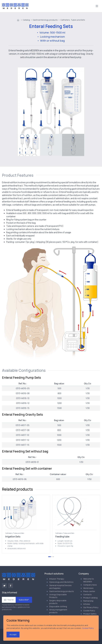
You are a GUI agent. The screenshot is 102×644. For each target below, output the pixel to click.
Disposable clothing (58, 606)
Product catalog (90, 598)
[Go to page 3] (53, 557)
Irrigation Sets (13, 537)
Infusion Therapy (57, 579)
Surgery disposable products (58, 602)
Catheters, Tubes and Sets (73, 20)
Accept (13, 634)
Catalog (26, 20)
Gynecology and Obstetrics (61, 582)
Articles (87, 604)
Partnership (88, 601)
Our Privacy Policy (91, 607)
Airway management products (58, 611)
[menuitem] (29, 145)
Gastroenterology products (45, 20)
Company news (90, 585)
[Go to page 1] (50, 557)
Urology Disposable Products (58, 596)
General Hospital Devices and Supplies (60, 587)
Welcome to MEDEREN (89, 580)
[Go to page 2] (52, 557)
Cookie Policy (89, 611)
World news (88, 588)
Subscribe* (24, 600)
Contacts (87, 594)
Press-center (89, 591)
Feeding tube (62, 537)
